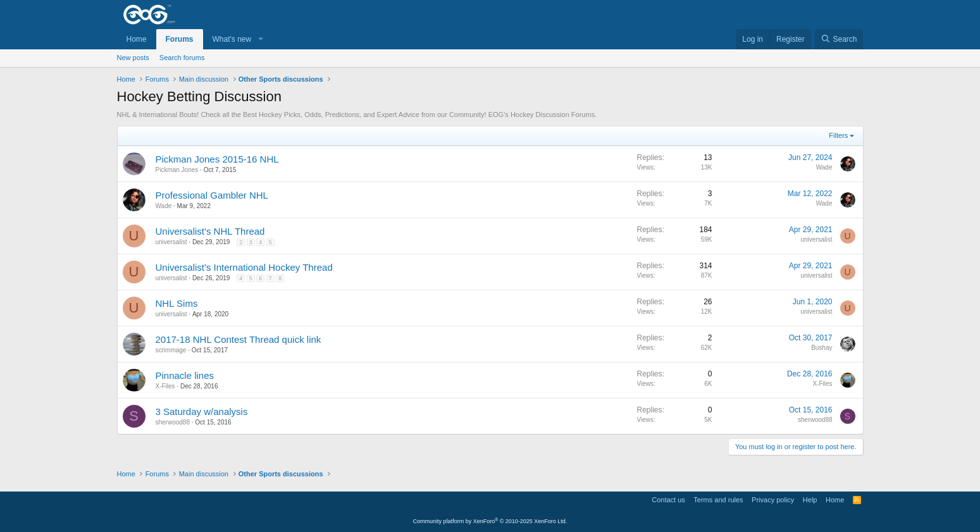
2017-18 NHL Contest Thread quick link (239, 339)
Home (137, 39)
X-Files (165, 386)
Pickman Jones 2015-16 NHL (217, 159)
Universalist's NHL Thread (210, 231)
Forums (180, 39)
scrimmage (171, 350)
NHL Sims (177, 303)
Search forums (182, 58)
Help (810, 500)
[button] (260, 40)
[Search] (839, 40)
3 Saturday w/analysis (202, 411)
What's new (232, 39)
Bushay (822, 348)
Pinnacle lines (185, 375)
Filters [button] (838, 135)
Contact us (668, 500)
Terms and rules (718, 500)
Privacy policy (773, 500)
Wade (824, 167)
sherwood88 (173, 422)
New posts (133, 58)
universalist (171, 242)
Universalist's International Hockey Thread (244, 267)
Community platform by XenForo (490, 521)
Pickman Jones (177, 170)
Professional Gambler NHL (212, 195)
